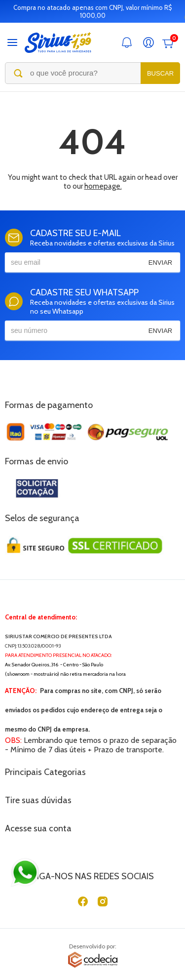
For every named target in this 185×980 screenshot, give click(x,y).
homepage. (103, 186)
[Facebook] (83, 904)
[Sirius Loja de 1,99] (58, 43)
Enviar (160, 263)
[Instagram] (103, 904)
